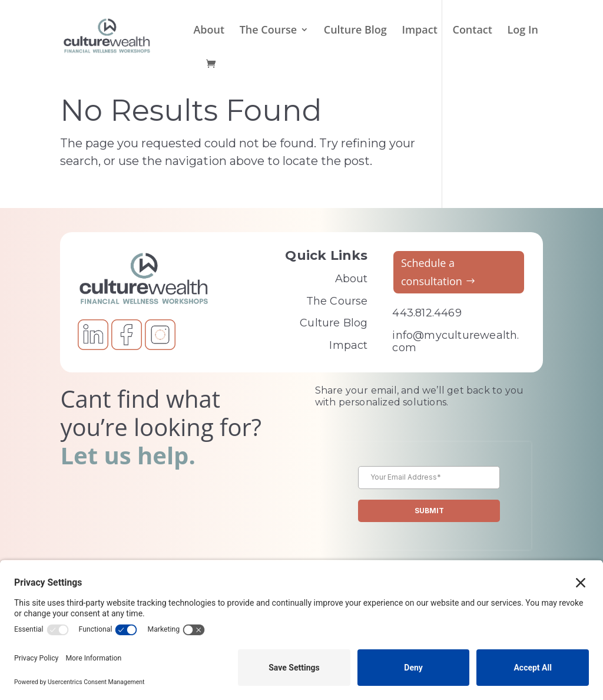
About (209, 31)
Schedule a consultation (432, 272)
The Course (268, 31)
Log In (523, 31)
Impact (419, 31)
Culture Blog (355, 31)
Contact (472, 31)
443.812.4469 (427, 313)
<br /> (429, 515)
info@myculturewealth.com (455, 342)
